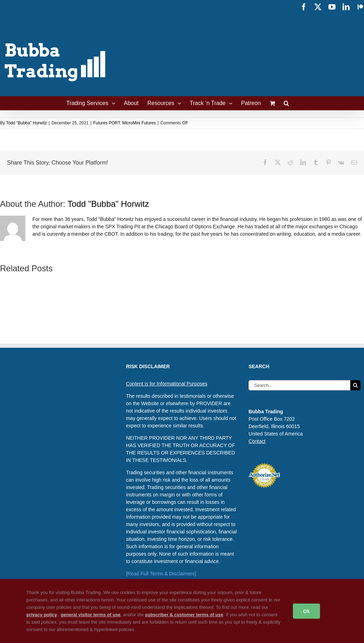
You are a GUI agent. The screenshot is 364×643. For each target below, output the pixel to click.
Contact (257, 441)
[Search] (355, 385)
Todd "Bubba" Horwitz (26, 123)
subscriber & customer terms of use (184, 615)
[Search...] (299, 385)
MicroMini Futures (139, 123)
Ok (306, 611)
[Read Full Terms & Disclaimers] (161, 574)
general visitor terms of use (91, 615)
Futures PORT (107, 123)
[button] (286, 103)
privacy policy (42, 615)
